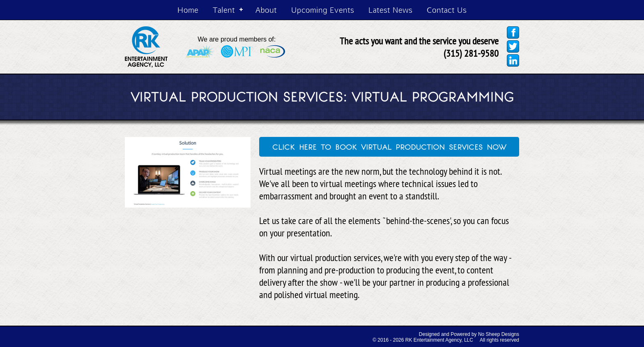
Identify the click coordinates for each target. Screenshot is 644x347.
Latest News (390, 10)
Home (188, 10)
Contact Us (447, 10)
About (266, 10)
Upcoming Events (323, 10)
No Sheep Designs (499, 334)
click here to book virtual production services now (389, 146)
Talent (224, 10)
